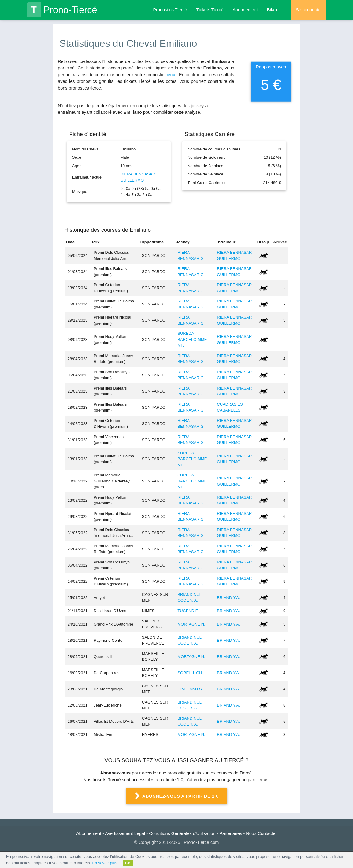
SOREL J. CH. (190, 673)
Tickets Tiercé (210, 10)
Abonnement (245, 10)
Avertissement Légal (125, 833)
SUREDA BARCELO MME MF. (192, 339)
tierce (171, 75)
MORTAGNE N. (191, 624)
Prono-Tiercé (62, 10)
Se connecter (309, 10)
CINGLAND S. (190, 689)
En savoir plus (105, 863)
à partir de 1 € (176, 796)
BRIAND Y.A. (228, 598)
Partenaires (231, 833)
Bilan (272, 10)
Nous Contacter (261, 833)
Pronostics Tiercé (170, 10)
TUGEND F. (188, 611)
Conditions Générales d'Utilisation (182, 833)
